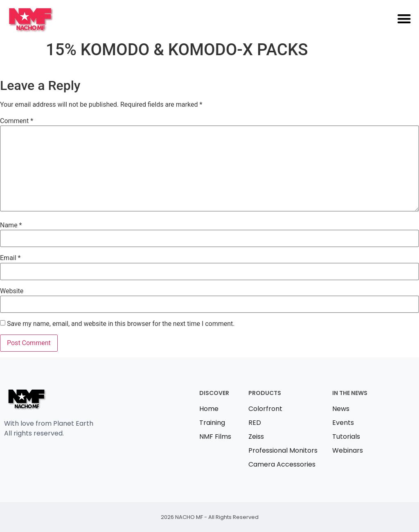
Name (11, 225)
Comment (17, 121)
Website (12, 291)
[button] (404, 19)
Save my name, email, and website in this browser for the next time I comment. (121, 324)
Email (10, 258)
